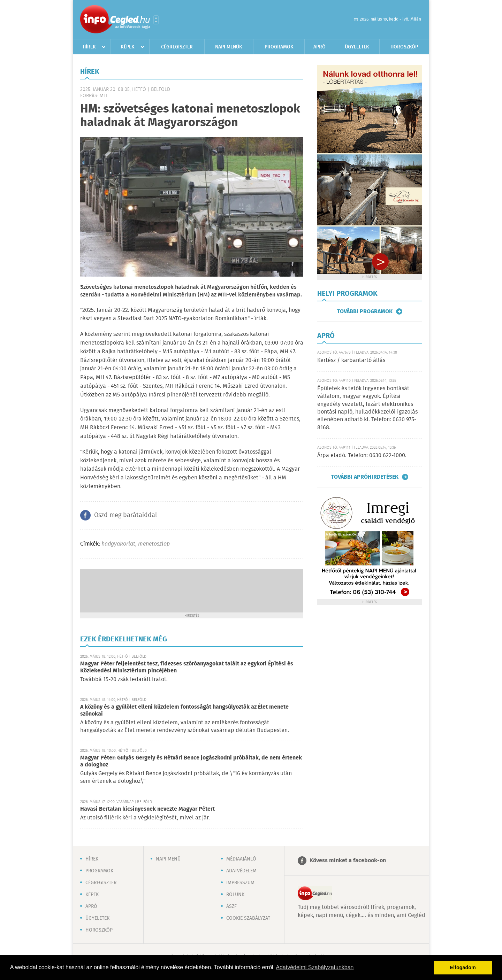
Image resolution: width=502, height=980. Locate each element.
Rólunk (235, 895)
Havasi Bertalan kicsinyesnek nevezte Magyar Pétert (147, 809)
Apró (320, 47)
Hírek (89, 47)
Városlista (156, 20)
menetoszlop (154, 544)
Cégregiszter (177, 47)
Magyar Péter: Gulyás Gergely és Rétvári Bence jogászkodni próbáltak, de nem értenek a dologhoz (191, 761)
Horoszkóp (404, 47)
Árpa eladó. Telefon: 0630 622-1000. (362, 456)
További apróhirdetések (365, 477)
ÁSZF (231, 906)
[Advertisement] (192, 590)
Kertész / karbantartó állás (351, 360)
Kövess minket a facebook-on (348, 861)
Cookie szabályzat (248, 918)
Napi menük (229, 47)
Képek (128, 47)
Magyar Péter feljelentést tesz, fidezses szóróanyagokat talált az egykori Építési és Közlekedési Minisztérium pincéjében (187, 667)
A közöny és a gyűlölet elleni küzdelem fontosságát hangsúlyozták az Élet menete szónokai (184, 711)
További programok (365, 311)
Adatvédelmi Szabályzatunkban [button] (315, 967)
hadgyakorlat (118, 544)
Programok (279, 47)
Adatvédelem (241, 871)
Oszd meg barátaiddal (125, 515)
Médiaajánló (241, 859)
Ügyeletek (357, 47)
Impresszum (240, 883)
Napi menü (168, 859)
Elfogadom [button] (463, 967)
